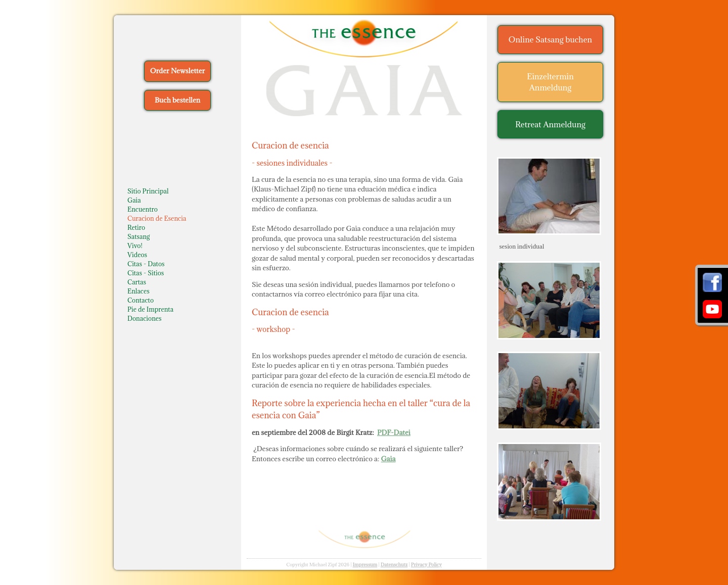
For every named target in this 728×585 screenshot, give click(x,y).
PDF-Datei (394, 432)
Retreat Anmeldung (550, 124)
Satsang (139, 236)
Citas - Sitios (146, 273)
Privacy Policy (426, 565)
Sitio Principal (148, 191)
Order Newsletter (177, 71)
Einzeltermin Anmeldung (550, 82)
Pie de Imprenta (150, 309)
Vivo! (135, 246)
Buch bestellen (177, 100)
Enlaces (139, 291)
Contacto (141, 300)
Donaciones (145, 318)
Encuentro (143, 209)
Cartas (137, 282)
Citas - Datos (146, 264)
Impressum (365, 565)
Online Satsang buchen (550, 39)
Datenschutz (394, 565)
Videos (137, 255)
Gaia (134, 200)
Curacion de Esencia (157, 218)
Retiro (136, 227)
